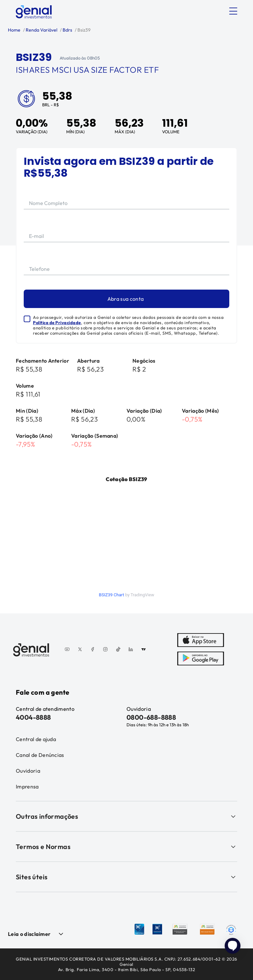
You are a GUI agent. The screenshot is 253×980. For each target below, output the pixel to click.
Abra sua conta (126, 299)
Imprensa (27, 787)
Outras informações (126, 816)
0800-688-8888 (151, 717)
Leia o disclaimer (29, 934)
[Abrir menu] (233, 11)
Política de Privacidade (57, 322)
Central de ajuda (36, 739)
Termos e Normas (126, 847)
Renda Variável (41, 30)
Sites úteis (126, 877)
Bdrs (67, 30)
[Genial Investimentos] (34, 12)
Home (14, 30)
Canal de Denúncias (40, 755)
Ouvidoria (28, 771)
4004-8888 (33, 717)
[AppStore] (201, 641)
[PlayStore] (201, 659)
